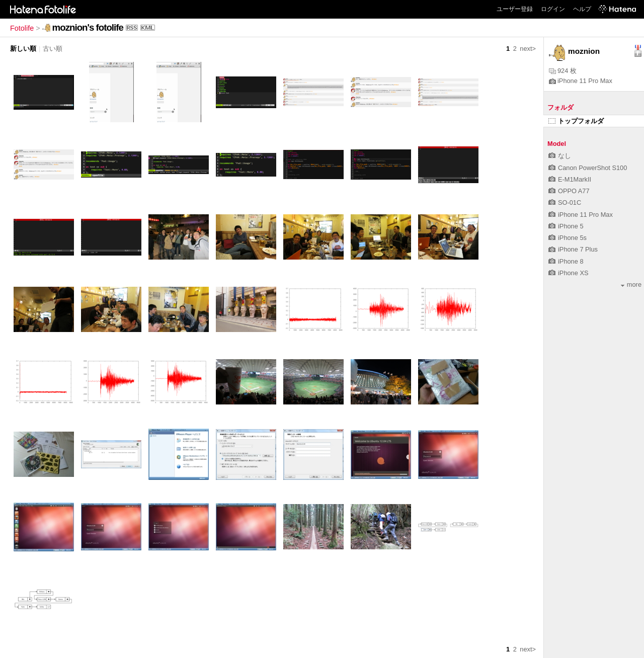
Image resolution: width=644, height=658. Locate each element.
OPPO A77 (569, 191)
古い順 (53, 49)
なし (560, 156)
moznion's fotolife (88, 27)
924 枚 (563, 71)
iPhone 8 (566, 261)
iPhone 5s (568, 238)
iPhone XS (568, 273)
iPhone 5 (566, 226)
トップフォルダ (576, 121)
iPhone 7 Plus (573, 249)
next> (528, 49)
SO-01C (565, 202)
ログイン (553, 9)
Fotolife (22, 28)
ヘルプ (582, 9)
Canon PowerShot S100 (588, 168)
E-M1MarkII (570, 179)
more (631, 284)
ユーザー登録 (515, 9)
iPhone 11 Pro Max (581, 81)
